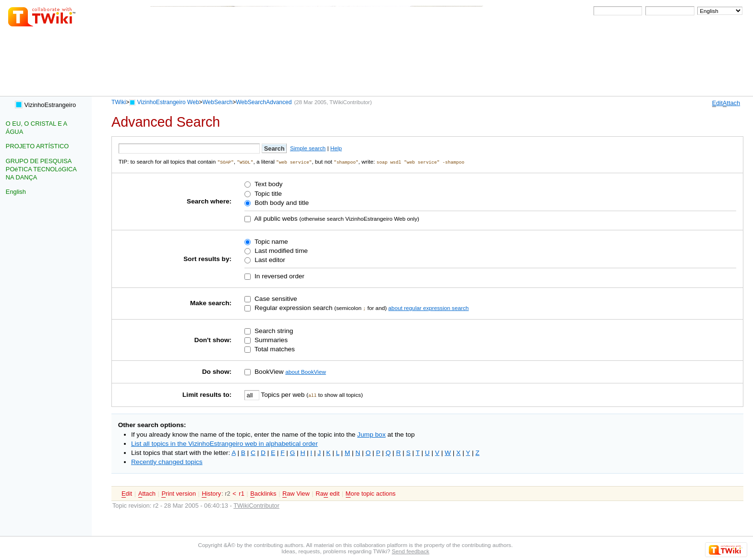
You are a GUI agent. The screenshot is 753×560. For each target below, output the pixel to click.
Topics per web (283, 394)
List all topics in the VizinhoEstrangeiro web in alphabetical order (225, 443)
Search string (273, 330)
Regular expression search (292, 307)
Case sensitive (275, 298)
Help (336, 148)
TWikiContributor (350, 102)
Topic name (270, 241)
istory (211, 493)
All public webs (275, 218)
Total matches (274, 349)
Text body (267, 184)
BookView (268, 371)
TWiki (119, 102)
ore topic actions (371, 493)
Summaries (270, 340)
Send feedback (411, 551)
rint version (178, 493)
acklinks (263, 493)
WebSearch (217, 102)
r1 (241, 493)
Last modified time (280, 250)
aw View (296, 493)
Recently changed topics (167, 461)
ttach (731, 103)
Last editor (269, 259)
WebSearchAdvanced (264, 102)
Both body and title (281, 202)
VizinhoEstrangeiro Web (168, 102)
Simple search (308, 148)
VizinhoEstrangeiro (45, 105)
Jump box (371, 434)
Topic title (267, 193)
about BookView (305, 371)
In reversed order (279, 276)
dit (717, 103)
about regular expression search (429, 307)
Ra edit (328, 493)
